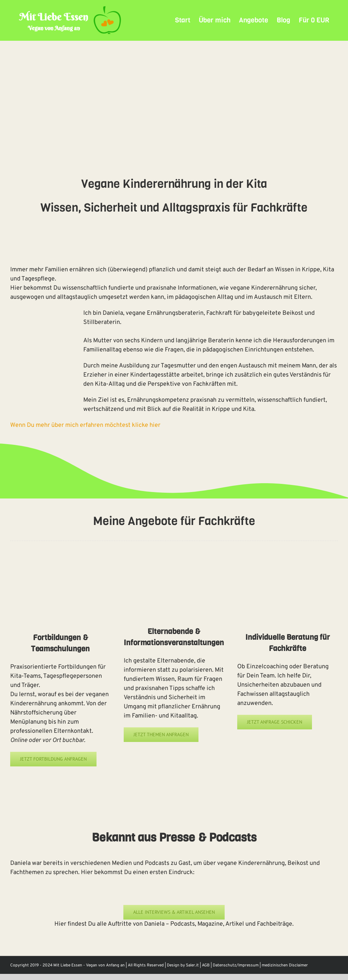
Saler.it (192, 965)
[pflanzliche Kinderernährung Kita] (174, 561)
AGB (206, 965)
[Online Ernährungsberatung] (288, 561)
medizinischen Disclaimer (285, 965)
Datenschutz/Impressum (236, 965)
